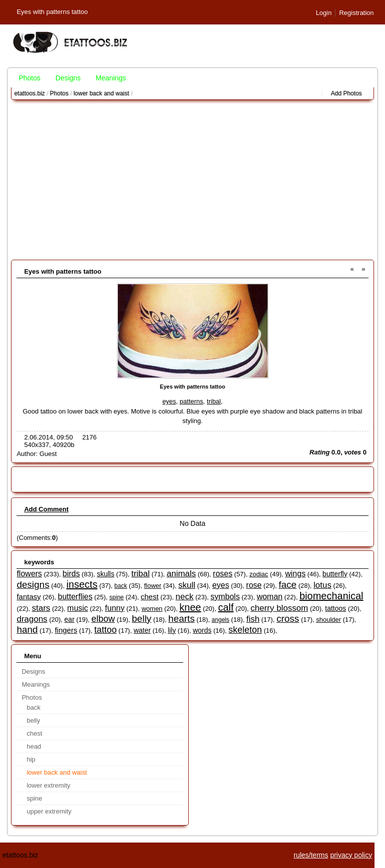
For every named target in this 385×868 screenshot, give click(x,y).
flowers (29, 574)
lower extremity (48, 785)
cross (288, 619)
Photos (29, 78)
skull (187, 585)
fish (253, 619)
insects (82, 584)
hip (31, 759)
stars (41, 608)
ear (69, 619)
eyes (169, 401)
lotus (323, 585)
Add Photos (347, 93)
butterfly (335, 574)
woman (270, 597)
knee (190, 607)
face (288, 585)
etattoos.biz (29, 93)
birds (71, 574)
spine (117, 597)
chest (150, 597)
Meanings (111, 78)
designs (33, 585)
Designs (68, 78)
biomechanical (332, 596)
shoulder (329, 620)
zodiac (259, 574)
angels (220, 620)
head (34, 746)
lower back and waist (101, 93)
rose (254, 585)
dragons (32, 619)
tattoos (336, 608)
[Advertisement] (193, 180)
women (152, 609)
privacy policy (351, 855)
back (121, 586)
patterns (192, 401)
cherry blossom (279, 608)
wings (295, 574)
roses (222, 574)
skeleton (245, 630)
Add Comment (46, 509)
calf (226, 607)
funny (115, 608)
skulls (106, 574)
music (78, 608)
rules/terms (311, 855)
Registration (356, 13)
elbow (103, 619)
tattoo (106, 630)
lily (172, 630)
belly (142, 619)
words (202, 630)
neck (185, 597)
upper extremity (49, 811)
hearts (182, 619)
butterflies (75, 597)
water (142, 630)
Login (324, 13)
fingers (66, 630)
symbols (225, 597)
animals (182, 574)
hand (27, 630)
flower (153, 586)
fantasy (28, 597)
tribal (214, 401)
